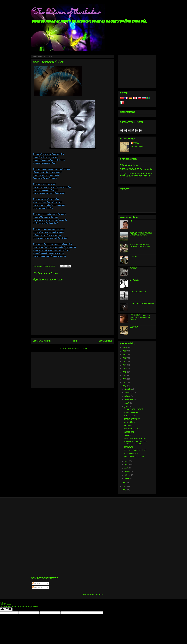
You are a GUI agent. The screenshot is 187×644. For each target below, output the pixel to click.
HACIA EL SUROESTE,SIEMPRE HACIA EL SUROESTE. (135, 443)
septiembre (129, 400)
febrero (127, 475)
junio (126, 461)
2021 (124, 365)
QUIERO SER (129, 432)
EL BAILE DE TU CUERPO (133, 409)
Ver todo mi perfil (137, 147)
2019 (125, 372)
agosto (127, 403)
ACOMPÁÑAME (130, 423)
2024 (125, 355)
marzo (127, 472)
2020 (125, 369)
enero (127, 479)
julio (126, 407)
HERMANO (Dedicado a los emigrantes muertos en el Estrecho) (140, 317)
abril (126, 468)
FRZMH (136, 143)
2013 (124, 487)
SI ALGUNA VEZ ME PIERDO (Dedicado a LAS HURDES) (140, 246)
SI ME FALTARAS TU (132, 419)
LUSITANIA (134, 327)
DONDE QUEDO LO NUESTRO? (136, 439)
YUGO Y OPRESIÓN (131, 454)
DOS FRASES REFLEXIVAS (134, 457)
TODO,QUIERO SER (131, 413)
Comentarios (38, 587)
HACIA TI (127, 436)
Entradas (36, 583)
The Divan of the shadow (66, 12)
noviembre (129, 393)
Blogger (101, 594)
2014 (124, 483)
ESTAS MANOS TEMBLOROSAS (142, 304)
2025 (125, 351)
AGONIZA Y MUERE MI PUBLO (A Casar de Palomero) (141, 234)
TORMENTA (128, 447)
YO (131, 221)
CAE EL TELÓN (130, 416)
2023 (125, 358)
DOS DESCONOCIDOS (138, 292)
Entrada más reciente (42, 341)
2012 (124, 490)
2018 (125, 376)
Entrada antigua (106, 341)
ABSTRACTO (129, 426)
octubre (128, 396)
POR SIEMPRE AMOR (132, 429)
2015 (124, 386)
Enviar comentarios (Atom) (78, 348)
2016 (125, 383)
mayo (127, 465)
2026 (125, 348)
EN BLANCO (134, 280)
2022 (125, 362)
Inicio (75, 341)
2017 (124, 379)
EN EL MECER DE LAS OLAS (135, 451)
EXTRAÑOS (134, 268)
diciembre (128, 389)
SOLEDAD (133, 257)
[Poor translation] (9, 609)
